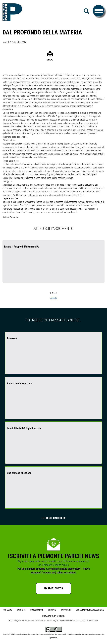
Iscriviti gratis (53, 588)
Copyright (66, 610)
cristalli (54, 298)
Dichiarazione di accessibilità (90, 610)
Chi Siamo (8, 610)
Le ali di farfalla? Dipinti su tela (24, 428)
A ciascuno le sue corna (20, 383)
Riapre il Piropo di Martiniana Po (22, 247)
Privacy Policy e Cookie (53, 616)
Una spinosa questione (19, 473)
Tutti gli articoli (52, 518)
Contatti (21, 610)
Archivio (52, 610)
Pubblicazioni (37, 610)
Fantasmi (12, 338)
